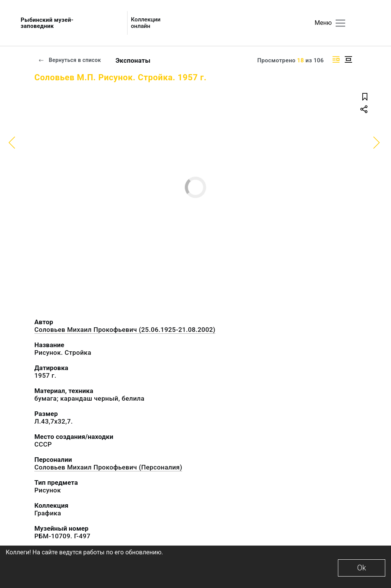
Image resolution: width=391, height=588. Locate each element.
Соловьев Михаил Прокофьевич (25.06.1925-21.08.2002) (125, 330)
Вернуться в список (69, 60)
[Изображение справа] (336, 59)
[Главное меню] (340, 23)
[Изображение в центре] (348, 59)
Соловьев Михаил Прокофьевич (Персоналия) (108, 467)
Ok (361, 568)
